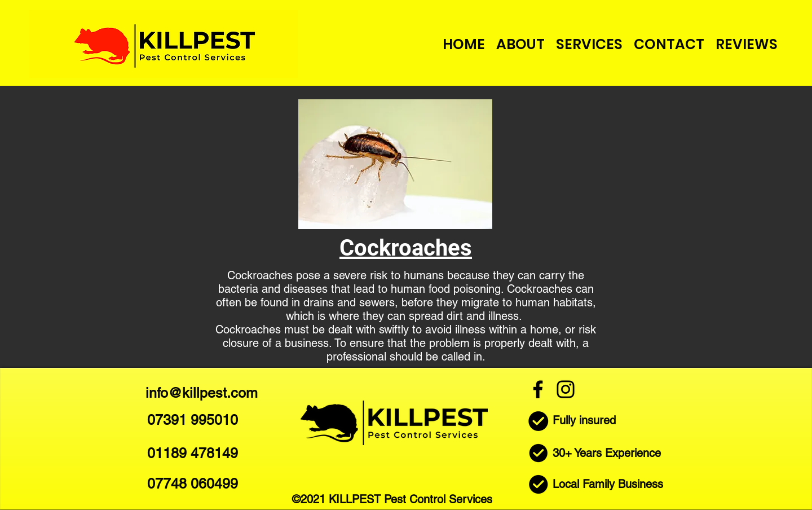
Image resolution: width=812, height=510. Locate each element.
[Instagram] (566, 389)
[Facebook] (538, 389)
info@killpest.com (202, 393)
